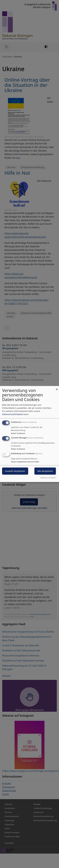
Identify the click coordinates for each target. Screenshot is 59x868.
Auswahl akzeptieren (15, 471)
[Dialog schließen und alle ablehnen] (57, 388)
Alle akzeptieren (45, 471)
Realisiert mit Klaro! (48, 478)
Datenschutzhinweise (12, 414)
